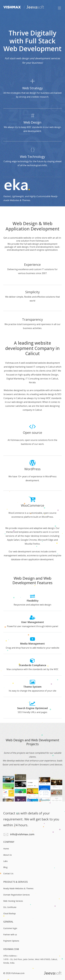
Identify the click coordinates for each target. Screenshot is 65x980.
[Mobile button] (59, 8)
